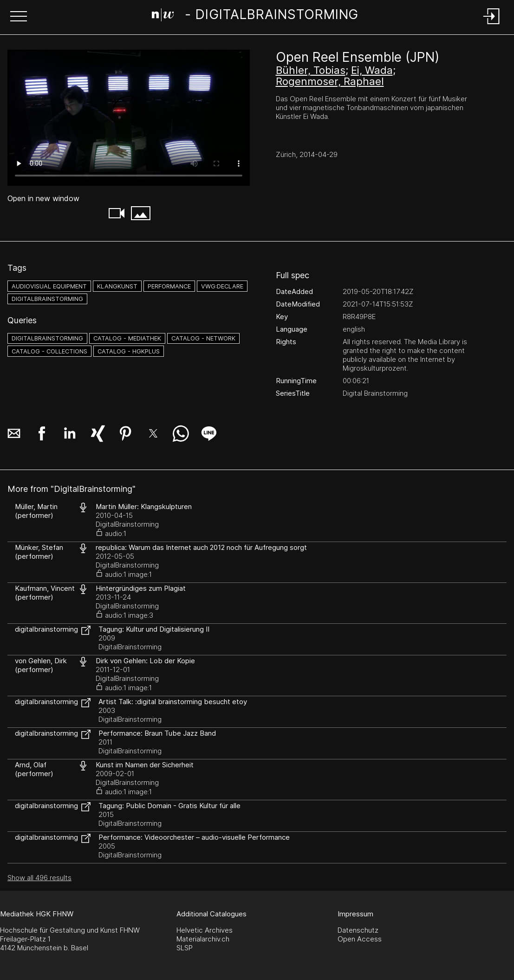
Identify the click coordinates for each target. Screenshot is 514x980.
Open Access (360, 939)
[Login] (492, 25)
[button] (19, 17)
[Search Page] (255, 16)
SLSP (185, 948)
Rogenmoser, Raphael (330, 81)
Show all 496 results (39, 878)
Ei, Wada (372, 70)
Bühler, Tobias (311, 70)
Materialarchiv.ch (203, 939)
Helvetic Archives (205, 930)
